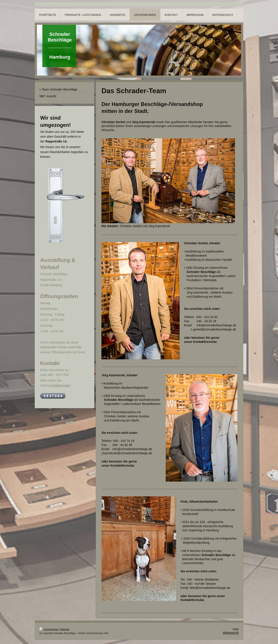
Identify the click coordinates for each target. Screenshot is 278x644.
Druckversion (49, 629)
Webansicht (231, 633)
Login (236, 629)
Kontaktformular (59, 385)
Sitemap (65, 629)
